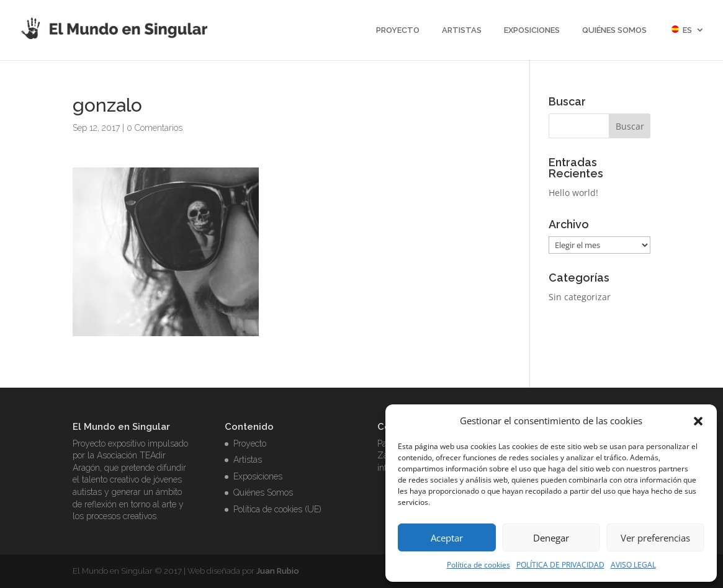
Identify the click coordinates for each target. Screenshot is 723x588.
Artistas (462, 30)
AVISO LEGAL (633, 565)
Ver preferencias (655, 538)
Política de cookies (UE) (277, 509)
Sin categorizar (580, 297)
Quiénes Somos (614, 30)
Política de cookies (478, 565)
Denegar (551, 538)
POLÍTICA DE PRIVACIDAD (560, 565)
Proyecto (398, 30)
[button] (698, 421)
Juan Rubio (278, 571)
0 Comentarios (155, 128)
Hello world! (573, 193)
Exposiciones (532, 30)
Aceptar (447, 538)
